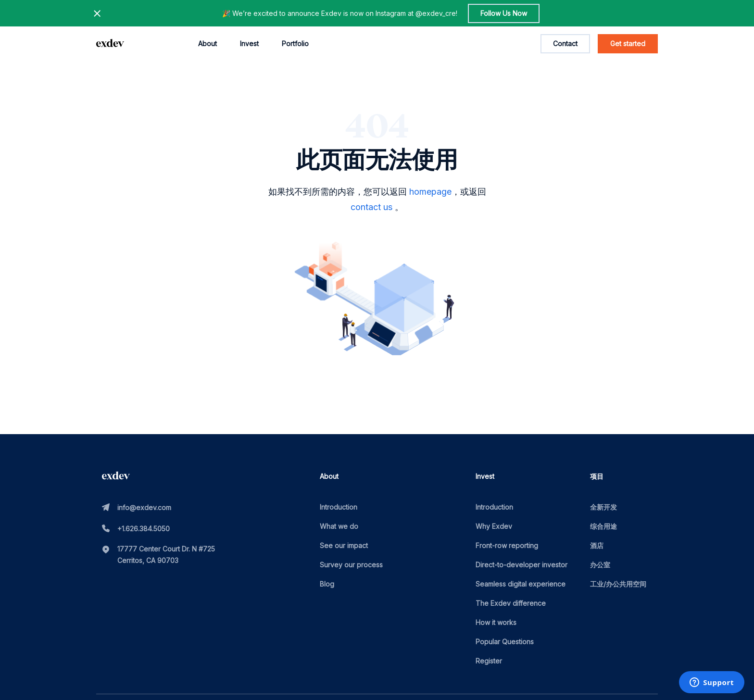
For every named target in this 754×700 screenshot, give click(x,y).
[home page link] (110, 44)
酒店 (597, 545)
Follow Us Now (504, 13)
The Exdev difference (511, 603)
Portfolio (295, 44)
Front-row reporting (507, 545)
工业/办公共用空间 (618, 584)
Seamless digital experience (521, 584)
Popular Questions (505, 642)
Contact (565, 44)
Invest (249, 44)
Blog (327, 584)
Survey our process (351, 565)
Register (489, 661)
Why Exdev (494, 526)
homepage (430, 192)
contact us (371, 207)
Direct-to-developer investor (522, 565)
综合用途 (603, 526)
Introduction (339, 507)
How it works (496, 622)
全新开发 (603, 507)
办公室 (600, 565)
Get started (628, 44)
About (207, 44)
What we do (339, 526)
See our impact (344, 545)
